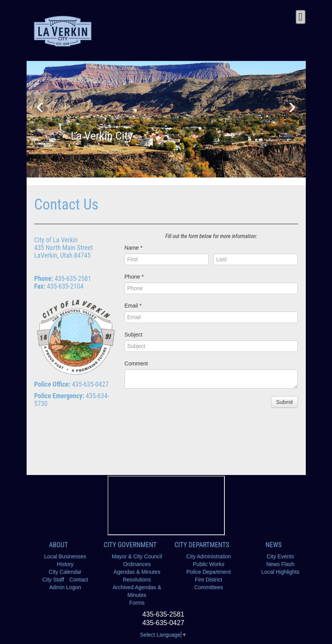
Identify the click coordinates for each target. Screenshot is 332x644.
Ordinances (137, 564)
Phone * (134, 277)
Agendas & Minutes (137, 572)
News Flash (280, 564)
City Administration (209, 556)
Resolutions (137, 580)
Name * (134, 248)
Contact (79, 580)
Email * (133, 306)
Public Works (208, 564)
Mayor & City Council (137, 556)
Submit (285, 402)
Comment (136, 363)
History (65, 564)
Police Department (208, 572)
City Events (281, 556)
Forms (137, 603)
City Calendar (65, 572)
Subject (134, 335)
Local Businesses (65, 556)
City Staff (53, 580)
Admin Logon (65, 587)
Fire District (209, 580)
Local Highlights (281, 572)
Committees (209, 587)
